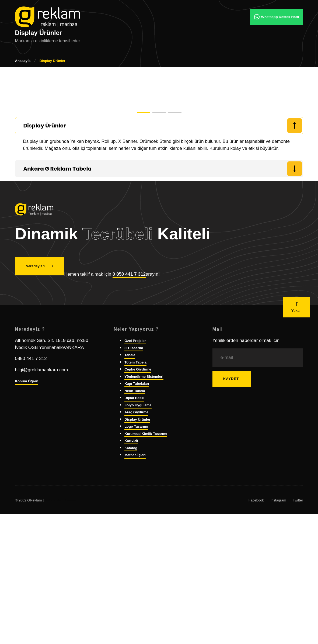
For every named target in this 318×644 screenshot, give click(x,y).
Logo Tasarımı (136, 567)
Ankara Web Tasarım (61, 640)
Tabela (130, 495)
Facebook (256, 640)
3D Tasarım (134, 488)
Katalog (131, 588)
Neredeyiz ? (40, 406)
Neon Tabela (135, 531)
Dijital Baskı (134, 538)
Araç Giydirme (136, 552)
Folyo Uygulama (138, 545)
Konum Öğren (27, 521)
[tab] (159, 266)
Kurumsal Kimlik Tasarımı (146, 574)
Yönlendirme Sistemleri (144, 516)
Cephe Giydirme (138, 509)
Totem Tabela (135, 502)
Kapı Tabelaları (137, 524)
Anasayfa (23, 61)
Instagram (278, 640)
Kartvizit (131, 581)
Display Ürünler (137, 559)
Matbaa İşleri (135, 595)
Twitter (298, 640)
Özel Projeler (135, 481)
